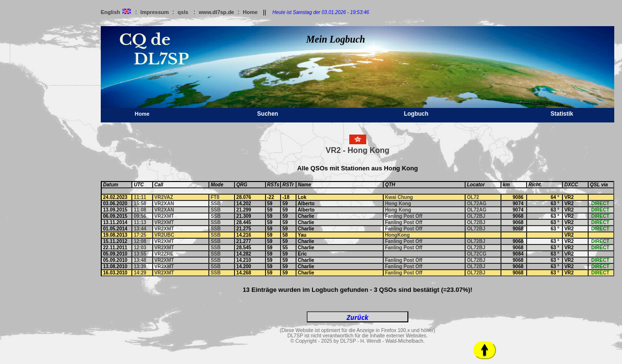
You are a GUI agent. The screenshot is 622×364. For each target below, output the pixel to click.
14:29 (140, 273)
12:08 (140, 241)
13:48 (140, 260)
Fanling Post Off (404, 216)
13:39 (140, 266)
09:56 (140, 216)
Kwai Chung (399, 197)
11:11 (140, 197)
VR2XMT (164, 216)
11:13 (140, 222)
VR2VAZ (164, 197)
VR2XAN (164, 204)
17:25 (140, 235)
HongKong (397, 235)
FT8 (215, 197)
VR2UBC (164, 235)
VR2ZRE (164, 254)
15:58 (140, 204)
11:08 (140, 210)
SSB (216, 204)
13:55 (140, 254)
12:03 (140, 248)
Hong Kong (398, 204)
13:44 (140, 229)
